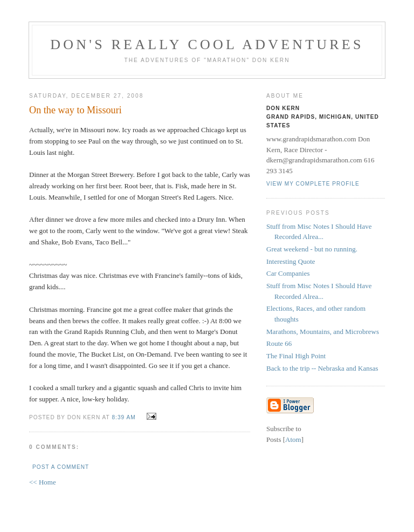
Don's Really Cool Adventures (207, 45)
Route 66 (279, 343)
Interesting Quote (291, 261)
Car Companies (288, 273)
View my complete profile (313, 184)
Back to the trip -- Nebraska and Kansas (322, 368)
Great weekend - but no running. (312, 249)
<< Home (43, 482)
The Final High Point (296, 356)
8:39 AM (125, 417)
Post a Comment (61, 467)
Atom (293, 439)
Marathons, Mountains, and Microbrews (323, 332)
